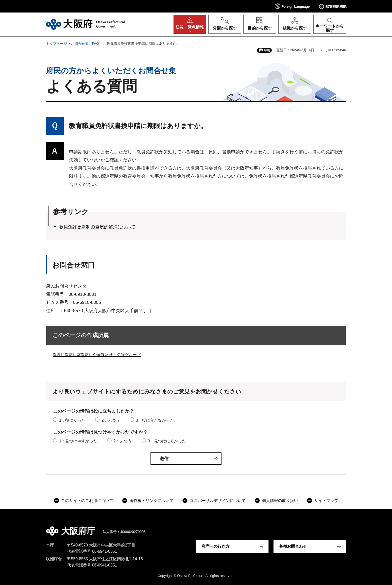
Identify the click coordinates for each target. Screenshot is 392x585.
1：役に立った (72, 420)
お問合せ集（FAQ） (87, 44)
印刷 (267, 50)
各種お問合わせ (293, 546)
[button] (292, 6)
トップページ (56, 44)
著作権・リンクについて (151, 501)
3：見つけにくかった (167, 441)
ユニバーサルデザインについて (218, 501)
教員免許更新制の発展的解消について (97, 227)
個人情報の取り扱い (280, 501)
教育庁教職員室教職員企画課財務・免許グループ (97, 355)
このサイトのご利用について (87, 501)
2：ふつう (111, 420)
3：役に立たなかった (155, 420)
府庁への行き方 (215, 546)
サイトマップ (326, 501)
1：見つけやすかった (78, 441)
